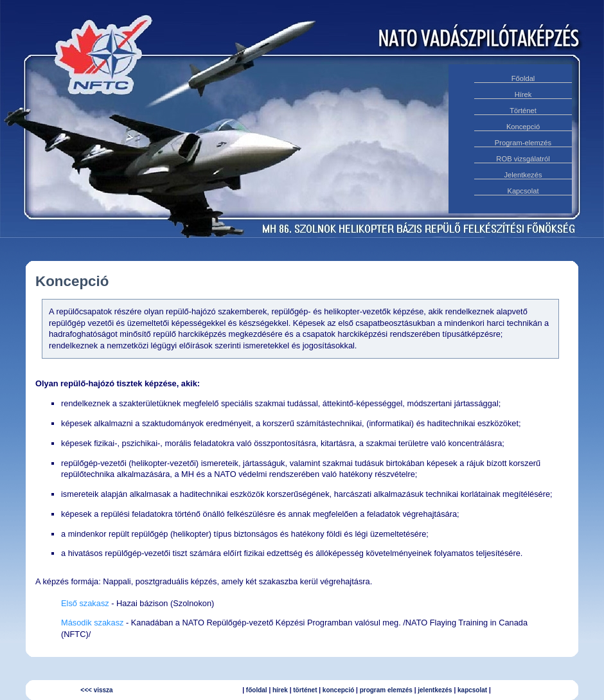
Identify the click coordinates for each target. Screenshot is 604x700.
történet (305, 690)
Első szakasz (85, 603)
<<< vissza (96, 690)
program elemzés (386, 690)
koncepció (338, 690)
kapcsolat (472, 690)
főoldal (257, 690)
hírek (280, 690)
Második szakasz (92, 623)
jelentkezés (435, 690)
